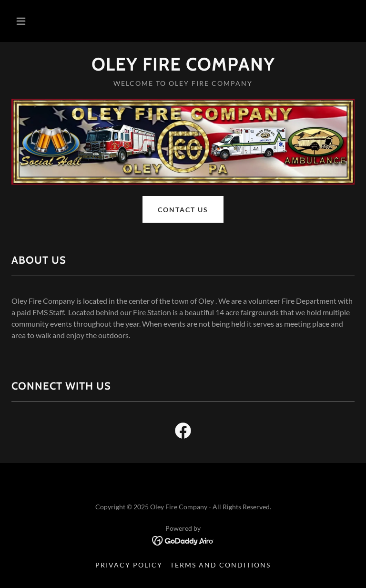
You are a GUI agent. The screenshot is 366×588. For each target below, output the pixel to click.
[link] (183, 67)
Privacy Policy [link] (129, 565)
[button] (21, 21)
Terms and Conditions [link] (220, 565)
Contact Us (183, 210)
